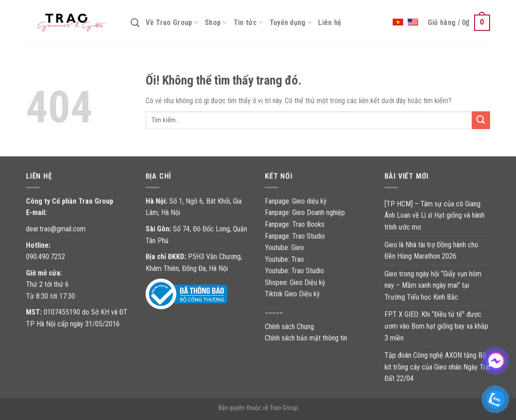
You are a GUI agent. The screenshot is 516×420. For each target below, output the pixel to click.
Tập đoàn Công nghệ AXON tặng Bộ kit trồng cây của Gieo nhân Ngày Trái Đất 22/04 (437, 367)
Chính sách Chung (289, 327)
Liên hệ (330, 22)
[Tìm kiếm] (135, 22)
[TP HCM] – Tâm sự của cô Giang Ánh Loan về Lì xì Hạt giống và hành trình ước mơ (435, 215)
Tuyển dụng (291, 23)
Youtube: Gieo (284, 247)
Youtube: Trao (285, 259)
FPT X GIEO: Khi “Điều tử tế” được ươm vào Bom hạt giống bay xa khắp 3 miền (436, 326)
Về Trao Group (172, 23)
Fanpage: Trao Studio (295, 236)
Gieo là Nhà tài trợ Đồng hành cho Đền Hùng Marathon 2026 (431, 251)
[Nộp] (481, 120)
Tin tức (248, 23)
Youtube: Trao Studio (294, 271)
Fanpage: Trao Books (296, 224)
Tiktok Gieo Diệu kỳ (292, 294)
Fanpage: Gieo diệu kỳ (296, 201)
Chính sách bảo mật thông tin (306, 338)
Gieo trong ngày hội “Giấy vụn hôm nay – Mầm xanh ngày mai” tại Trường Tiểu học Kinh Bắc (433, 285)
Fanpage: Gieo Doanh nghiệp (305, 212)
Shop (216, 23)
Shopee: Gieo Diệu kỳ (295, 282)
